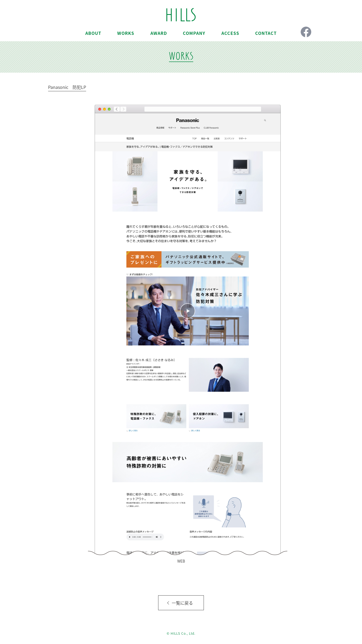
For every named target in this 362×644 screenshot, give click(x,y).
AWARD (159, 33)
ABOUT (93, 33)
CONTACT (266, 33)
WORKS (126, 33)
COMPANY (194, 33)
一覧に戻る (182, 603)
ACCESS (230, 33)
